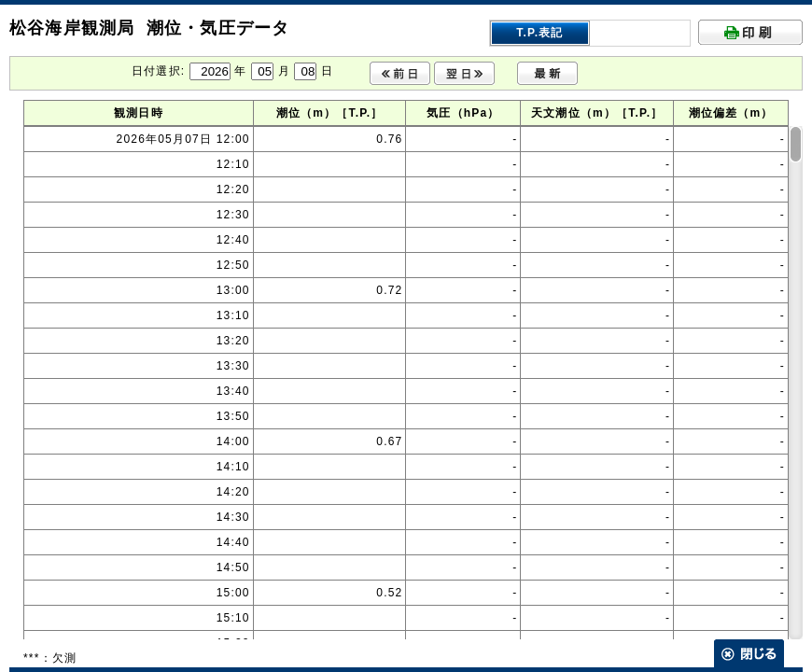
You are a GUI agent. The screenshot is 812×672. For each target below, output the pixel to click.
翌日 (464, 73)
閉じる (749, 653)
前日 (400, 73)
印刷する (750, 32)
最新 (547, 73)
